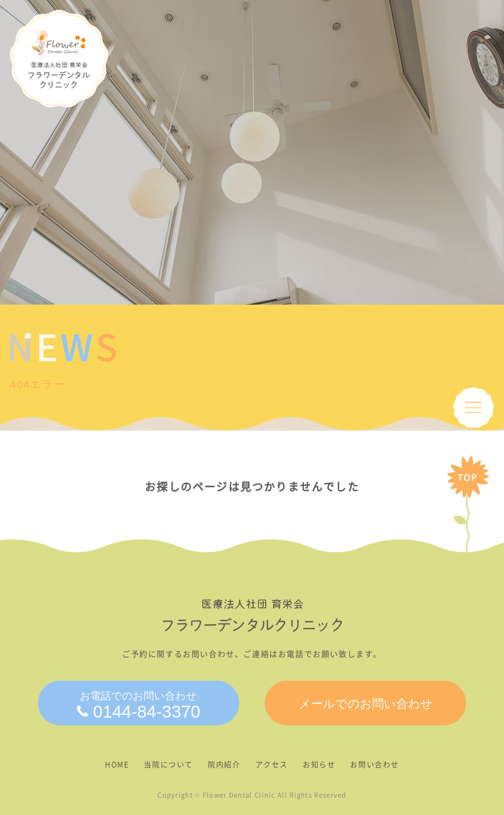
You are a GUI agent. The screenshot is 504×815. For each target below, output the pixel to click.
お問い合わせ (375, 764)
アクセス (272, 764)
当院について (168, 764)
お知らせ (319, 764)
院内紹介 (224, 764)
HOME (117, 764)
